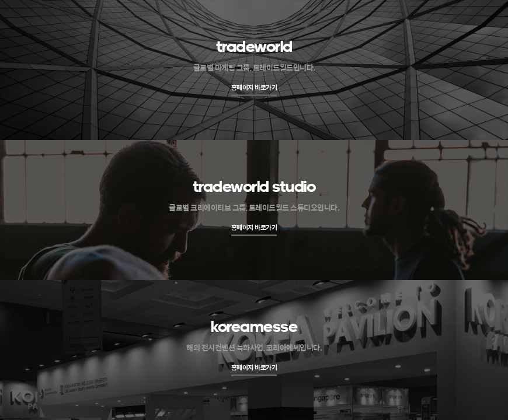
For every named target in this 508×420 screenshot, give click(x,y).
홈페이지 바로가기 (254, 87)
